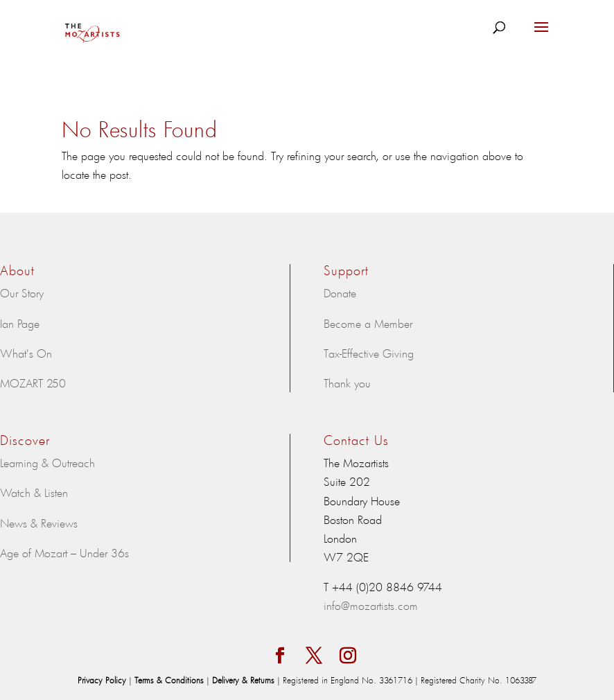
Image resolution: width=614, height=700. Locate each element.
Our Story (22, 292)
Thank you (347, 383)
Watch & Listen (34, 492)
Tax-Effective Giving (369, 353)
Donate (340, 292)
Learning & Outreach (47, 462)
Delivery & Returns (245, 680)
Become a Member (368, 323)
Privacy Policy (103, 680)
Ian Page (20, 323)
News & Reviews (39, 523)
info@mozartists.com (371, 605)
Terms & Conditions (170, 680)
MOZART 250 (33, 383)
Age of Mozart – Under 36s (64, 552)
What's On (26, 353)
